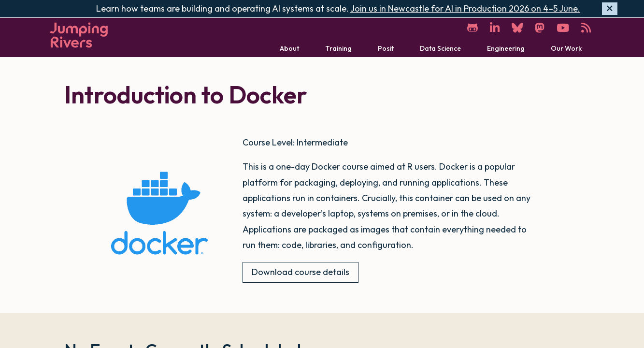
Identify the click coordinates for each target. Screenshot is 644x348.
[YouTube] (563, 28)
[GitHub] (472, 28)
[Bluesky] (517, 28)
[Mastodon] (540, 28)
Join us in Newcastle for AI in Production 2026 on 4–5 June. (465, 8)
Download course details (301, 272)
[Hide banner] (610, 9)
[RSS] (586, 28)
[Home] (79, 35)
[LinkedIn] (495, 28)
